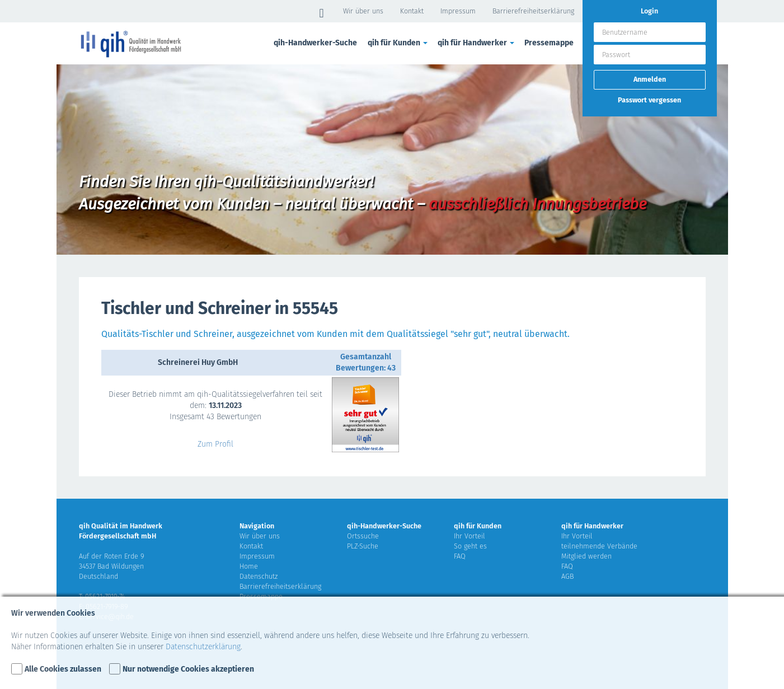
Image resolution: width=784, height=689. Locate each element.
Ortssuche (363, 536)
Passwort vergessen (649, 100)
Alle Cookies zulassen (63, 669)
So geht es (470, 546)
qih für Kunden (398, 43)
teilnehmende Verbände (599, 546)
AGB (567, 576)
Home (249, 566)
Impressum (458, 11)
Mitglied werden (586, 556)
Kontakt (412, 11)
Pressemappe (549, 43)
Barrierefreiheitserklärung (533, 11)
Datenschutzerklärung (203, 647)
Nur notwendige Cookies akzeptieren (188, 669)
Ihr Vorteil (470, 536)
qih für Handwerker (477, 43)
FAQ (460, 556)
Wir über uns (363, 11)
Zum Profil (215, 444)
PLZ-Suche (363, 546)
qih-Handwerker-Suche (315, 43)
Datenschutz (259, 576)
